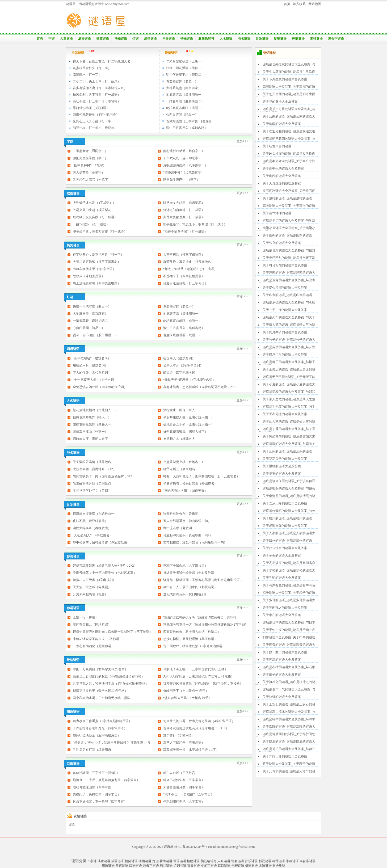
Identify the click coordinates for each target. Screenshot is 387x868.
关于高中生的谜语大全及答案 (283, 168)
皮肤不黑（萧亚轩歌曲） (90, 521)
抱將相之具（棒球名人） (181, 439)
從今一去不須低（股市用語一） (95, 335)
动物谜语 (121, 39)
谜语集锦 (279, 866)
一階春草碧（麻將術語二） (185, 101)
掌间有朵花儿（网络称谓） (92, 625)
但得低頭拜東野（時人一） (92, 417)
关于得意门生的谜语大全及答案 (285, 355)
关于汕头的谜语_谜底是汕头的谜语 (287, 451)
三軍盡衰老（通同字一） (90, 151)
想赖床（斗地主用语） (89, 276)
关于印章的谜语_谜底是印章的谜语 (287, 295)
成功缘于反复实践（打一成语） (95, 217)
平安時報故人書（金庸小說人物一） (189, 417)
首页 (287, 4)
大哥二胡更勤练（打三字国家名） (97, 262)
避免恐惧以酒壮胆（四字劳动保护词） (100, 387)
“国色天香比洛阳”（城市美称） (185, 491)
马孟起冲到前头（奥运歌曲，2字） (188, 535)
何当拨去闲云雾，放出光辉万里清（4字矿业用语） (199, 721)
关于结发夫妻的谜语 (277, 146)
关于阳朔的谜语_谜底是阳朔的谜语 (287, 235)
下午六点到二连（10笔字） (182, 158)
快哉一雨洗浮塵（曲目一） (185, 68)
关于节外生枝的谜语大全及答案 (285, 79)
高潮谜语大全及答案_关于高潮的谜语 (289, 87)
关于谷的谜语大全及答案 (280, 102)
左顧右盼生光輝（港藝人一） (94, 424)
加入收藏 (299, 4)
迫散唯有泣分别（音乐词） (182, 514)
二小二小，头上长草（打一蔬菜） (97, 81)
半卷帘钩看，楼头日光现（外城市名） (190, 483)
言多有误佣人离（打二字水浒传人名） (100, 88)
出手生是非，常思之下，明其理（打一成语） (195, 224)
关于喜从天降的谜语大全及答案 (285, 503)
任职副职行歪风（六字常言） (184, 802)
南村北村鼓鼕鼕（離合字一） (184, 151)
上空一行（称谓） (86, 617)
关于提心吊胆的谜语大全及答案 (285, 288)
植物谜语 (187, 39)
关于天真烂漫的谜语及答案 (282, 183)
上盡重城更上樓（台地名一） (184, 462)
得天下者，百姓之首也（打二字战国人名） (103, 61)
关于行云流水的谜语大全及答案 (285, 548)
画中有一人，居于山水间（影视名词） (190, 587)
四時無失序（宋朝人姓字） (92, 439)
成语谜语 (85, 39)
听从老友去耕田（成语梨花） (184, 203)
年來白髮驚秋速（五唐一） (185, 61)
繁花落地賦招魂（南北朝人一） (95, 410)
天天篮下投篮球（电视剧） (92, 587)
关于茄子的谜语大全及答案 (282, 675)
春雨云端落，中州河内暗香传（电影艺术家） (105, 573)
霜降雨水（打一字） (87, 75)
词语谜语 (169, 39)
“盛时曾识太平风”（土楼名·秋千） (187, 698)
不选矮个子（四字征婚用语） (184, 276)
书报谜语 (238, 866)
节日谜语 (193, 866)
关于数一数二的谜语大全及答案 (285, 652)
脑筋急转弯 (206, 39)
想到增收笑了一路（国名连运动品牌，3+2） (104, 476)
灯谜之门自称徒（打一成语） (184, 210)
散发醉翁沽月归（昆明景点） (94, 483)
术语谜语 (265, 866)
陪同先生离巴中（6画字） (182, 180)
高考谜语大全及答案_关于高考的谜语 (289, 206)
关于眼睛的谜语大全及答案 (282, 466)
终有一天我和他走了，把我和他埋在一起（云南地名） (201, 476)
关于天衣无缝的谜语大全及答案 (285, 414)
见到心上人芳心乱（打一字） (94, 121)
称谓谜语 (298, 39)
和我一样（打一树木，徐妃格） (95, 128)
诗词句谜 (180, 866)
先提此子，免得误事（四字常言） (97, 794)
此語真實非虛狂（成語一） (185, 108)
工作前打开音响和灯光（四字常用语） (100, 728)
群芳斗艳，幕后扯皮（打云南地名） (189, 262)
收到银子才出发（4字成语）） (94, 203)
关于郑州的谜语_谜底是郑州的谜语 (287, 541)
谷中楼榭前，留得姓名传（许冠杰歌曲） (102, 542)
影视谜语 (280, 39)
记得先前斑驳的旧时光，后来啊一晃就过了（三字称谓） (113, 632)
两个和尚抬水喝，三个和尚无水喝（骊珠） (103, 698)
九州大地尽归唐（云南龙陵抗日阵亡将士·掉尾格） (199, 676)
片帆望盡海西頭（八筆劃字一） (186, 165)
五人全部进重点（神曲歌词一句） (187, 521)
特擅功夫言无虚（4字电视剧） (94, 580)
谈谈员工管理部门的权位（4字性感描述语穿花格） (109, 676)
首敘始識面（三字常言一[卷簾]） (190, 121)
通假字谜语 (151, 866)
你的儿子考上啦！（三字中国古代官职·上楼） (195, 669)
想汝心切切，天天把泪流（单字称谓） (190, 639)
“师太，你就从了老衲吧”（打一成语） (190, 269)
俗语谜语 (251, 866)
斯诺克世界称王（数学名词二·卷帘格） (100, 691)
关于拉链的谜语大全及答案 (282, 697)
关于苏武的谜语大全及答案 (282, 660)
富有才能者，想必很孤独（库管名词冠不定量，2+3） (201, 387)
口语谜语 (136, 866)
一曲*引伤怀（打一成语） (91, 224)
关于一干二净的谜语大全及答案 (285, 310)
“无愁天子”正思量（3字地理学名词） (189, 380)
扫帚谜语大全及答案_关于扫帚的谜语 (289, 637)
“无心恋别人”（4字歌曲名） (93, 535)
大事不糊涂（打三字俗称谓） (184, 255)
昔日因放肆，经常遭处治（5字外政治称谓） (194, 646)
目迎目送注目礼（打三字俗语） (186, 283)
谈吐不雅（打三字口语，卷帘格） (97, 101)
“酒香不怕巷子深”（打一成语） (185, 231)
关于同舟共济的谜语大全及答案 (285, 332)
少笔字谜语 (209, 866)
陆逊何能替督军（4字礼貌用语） (96, 115)
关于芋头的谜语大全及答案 (282, 555)
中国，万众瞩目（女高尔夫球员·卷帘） (100, 669)
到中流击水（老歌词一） (181, 528)
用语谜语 (108, 866)
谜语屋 (169, 847)
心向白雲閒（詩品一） (182, 115)
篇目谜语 (224, 866)
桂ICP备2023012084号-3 (191, 847)
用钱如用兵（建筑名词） (90, 365)
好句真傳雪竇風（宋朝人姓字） (186, 432)
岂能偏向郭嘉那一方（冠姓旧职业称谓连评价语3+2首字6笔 (205, 625)
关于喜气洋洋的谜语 (277, 213)
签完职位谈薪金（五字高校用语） (97, 735)
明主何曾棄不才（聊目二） (185, 75)
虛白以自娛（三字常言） (181, 773)
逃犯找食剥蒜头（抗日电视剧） (186, 594)
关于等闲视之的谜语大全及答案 (285, 608)
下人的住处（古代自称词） (92, 373)
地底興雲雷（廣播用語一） (185, 95)
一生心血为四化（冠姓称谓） (94, 646)
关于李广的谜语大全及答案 (282, 615)
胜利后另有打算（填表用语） (94, 750)
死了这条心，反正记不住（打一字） (98, 255)
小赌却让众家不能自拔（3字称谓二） (99, 639)
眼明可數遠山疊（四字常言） (94, 787)
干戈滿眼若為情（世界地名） (94, 462)
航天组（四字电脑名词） (181, 373)
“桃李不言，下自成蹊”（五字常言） (189, 794)
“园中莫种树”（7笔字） (89, 165)
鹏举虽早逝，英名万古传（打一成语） (100, 231)
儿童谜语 (66, 39)
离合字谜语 (336, 39)
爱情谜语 (150, 39)
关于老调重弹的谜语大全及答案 (285, 526)
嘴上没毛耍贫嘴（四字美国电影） (97, 283)
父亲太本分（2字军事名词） (183, 365)
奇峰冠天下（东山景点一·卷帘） (186, 691)
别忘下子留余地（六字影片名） (186, 566)
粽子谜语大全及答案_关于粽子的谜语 (289, 593)
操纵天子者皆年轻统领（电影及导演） (190, 573)
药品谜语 (166, 866)
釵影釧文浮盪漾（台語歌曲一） (95, 514)
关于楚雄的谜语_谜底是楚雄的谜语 (287, 198)
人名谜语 (226, 39)
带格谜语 (316, 39)
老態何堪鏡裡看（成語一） (182, 335)
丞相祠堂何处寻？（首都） (92, 491)
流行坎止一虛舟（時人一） (182, 410)
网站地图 (315, 4)
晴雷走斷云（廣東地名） (181, 469)
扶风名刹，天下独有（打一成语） (97, 95)
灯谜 (136, 39)
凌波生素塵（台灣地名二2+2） (94, 469)
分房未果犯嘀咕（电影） (90, 594)
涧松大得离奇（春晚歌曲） (92, 528)
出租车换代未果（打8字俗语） (94, 269)
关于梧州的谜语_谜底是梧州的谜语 (287, 518)
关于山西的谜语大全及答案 (282, 176)
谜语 (72, 824)
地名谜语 (244, 39)
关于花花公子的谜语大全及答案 (285, 459)
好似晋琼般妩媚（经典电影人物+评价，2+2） (105, 566)
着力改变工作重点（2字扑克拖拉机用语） (102, 721)
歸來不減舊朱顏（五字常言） (184, 780)
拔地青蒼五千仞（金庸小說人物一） (189, 424)
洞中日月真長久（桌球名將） (187, 128)
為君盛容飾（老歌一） (182, 81)
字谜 (52, 39)
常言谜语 (122, 866)
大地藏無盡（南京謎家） (184, 88)
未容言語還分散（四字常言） (184, 787)
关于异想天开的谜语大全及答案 (285, 756)
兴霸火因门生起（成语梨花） (94, 210)
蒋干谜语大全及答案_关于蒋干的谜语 (289, 764)
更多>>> (242, 141)
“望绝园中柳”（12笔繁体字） (184, 172)
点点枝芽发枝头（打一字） (92, 68)
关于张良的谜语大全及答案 (282, 243)
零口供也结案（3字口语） (91, 108)
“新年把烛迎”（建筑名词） (92, 358)
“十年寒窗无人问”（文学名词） (95, 380)
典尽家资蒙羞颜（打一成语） (184, 217)
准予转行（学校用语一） (181, 735)
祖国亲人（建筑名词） (179, 358)
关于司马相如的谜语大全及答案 (285, 265)
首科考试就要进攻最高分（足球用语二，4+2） (196, 728)
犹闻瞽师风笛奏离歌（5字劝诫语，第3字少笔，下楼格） (203, 684)
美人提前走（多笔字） (89, 172)
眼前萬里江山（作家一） (90, 432)
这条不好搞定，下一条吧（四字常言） (100, 802)
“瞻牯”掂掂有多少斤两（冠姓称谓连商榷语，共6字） (201, 617)
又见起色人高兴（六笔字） (92, 180)
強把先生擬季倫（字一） (90, 158)
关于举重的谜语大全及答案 (282, 474)
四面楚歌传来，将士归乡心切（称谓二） (192, 632)
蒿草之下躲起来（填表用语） (184, 743)
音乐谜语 (262, 39)
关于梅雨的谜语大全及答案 (282, 124)
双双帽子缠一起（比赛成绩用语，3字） (191, 750)
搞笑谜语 (103, 39)
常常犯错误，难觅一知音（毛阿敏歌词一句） (195, 542)
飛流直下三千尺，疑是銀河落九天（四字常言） (106, 780)
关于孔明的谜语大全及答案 (282, 578)
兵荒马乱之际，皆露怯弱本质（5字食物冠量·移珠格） (111, 684)
